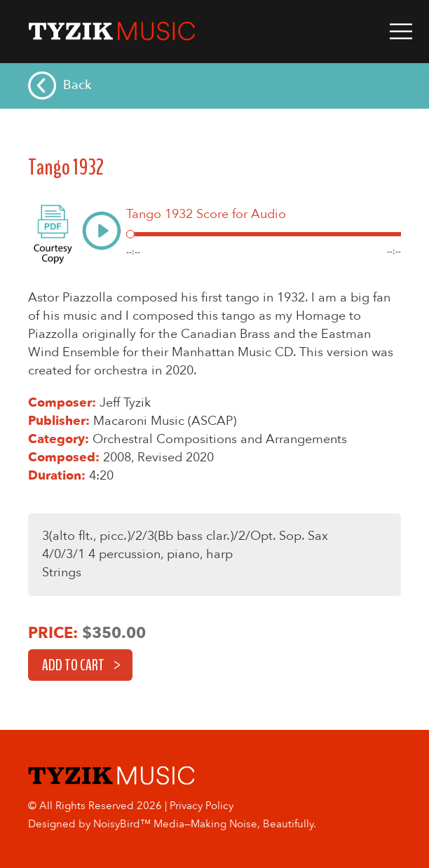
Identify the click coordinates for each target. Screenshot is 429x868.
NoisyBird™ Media (139, 824)
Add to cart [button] (73, 665)
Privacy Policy (202, 806)
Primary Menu (401, 32)
